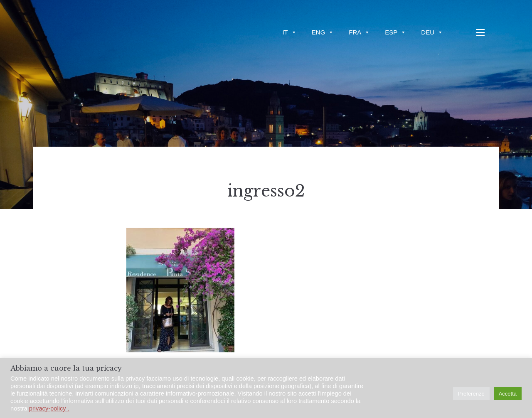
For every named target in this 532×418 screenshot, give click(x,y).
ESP (395, 32)
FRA (359, 32)
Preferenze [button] (471, 394)
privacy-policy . (49, 408)
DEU (432, 32)
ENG (323, 32)
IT (289, 32)
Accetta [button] (508, 394)
